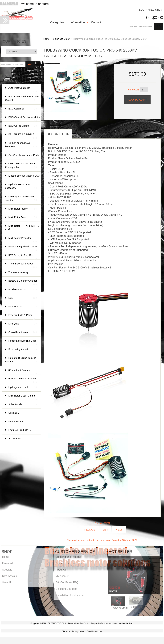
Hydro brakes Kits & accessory (21, 186)
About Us (61, 570)
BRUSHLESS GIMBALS (23, 136)
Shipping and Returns (68, 557)
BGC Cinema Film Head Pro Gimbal (22, 99)
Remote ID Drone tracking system (21, 360)
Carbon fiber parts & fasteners (21, 145)
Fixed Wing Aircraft (23, 349)
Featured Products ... (20, 430)
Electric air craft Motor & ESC (24, 177)
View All (7, 582)
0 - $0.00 (155, 18)
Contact (96, 22)
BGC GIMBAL (121, 608)
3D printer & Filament (23, 372)
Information (78, 22)
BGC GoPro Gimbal (23, 126)
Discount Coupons (66, 589)
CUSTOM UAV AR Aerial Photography (21, 166)
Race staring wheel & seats (23, 248)
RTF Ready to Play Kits (23, 257)
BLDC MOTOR (139, 607)
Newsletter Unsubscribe (70, 595)
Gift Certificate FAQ (67, 582)
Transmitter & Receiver (23, 265)
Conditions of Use (94, 631)
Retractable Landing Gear (23, 342)
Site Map (66, 631)
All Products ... (16, 439)
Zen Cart (84, 623)
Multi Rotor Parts (23, 217)
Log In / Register (150, 10)
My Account (62, 576)
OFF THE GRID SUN (57, 623)
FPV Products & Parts (23, 317)
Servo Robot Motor (23, 332)
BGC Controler (23, 109)
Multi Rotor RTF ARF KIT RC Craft (22, 228)
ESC (23, 298)
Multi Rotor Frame (23, 209)
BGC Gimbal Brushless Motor (24, 119)
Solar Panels (23, 404)
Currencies (15, 41)
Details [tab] (81, 134)
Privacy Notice (78, 631)
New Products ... (17, 421)
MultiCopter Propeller (23, 240)
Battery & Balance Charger (23, 282)
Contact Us (62, 563)
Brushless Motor (61, 39)
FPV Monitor (23, 307)
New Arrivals (9, 576)
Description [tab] (58, 134)
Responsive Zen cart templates (104, 623)
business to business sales (23, 380)
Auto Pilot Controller (23, 89)
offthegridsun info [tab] (132, 134)
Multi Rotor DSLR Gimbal (23, 397)
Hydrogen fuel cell (23, 387)
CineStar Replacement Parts (24, 157)
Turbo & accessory (23, 272)
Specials (9, 4)
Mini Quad (23, 324)
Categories (57, 22)
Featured (7, 563)
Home (46, 39)
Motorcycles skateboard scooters (21, 199)
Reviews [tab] (101, 134)
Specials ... (14, 413)
